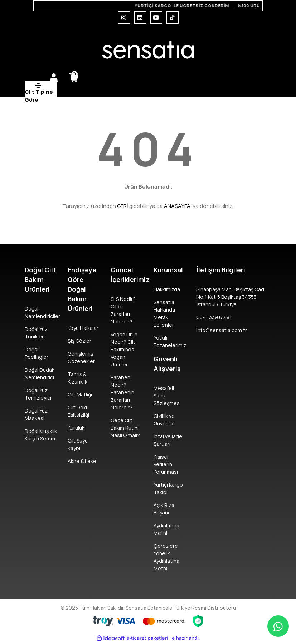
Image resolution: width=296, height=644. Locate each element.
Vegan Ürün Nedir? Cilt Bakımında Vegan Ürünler (124, 349)
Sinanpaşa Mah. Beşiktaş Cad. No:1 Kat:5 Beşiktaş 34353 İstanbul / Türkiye (231, 297)
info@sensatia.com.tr (222, 330)
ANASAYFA (177, 206)
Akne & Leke (82, 461)
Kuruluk (76, 428)
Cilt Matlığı (80, 394)
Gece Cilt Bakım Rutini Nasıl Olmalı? (125, 428)
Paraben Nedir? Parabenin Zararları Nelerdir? (122, 392)
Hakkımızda (167, 289)
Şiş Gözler (79, 341)
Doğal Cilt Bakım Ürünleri (40, 279)
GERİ (123, 206)
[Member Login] (54, 78)
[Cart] (74, 78)
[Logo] (148, 50)
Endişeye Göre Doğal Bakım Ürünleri (82, 289)
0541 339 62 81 (214, 317)
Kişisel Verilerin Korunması (166, 464)
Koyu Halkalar (83, 328)
